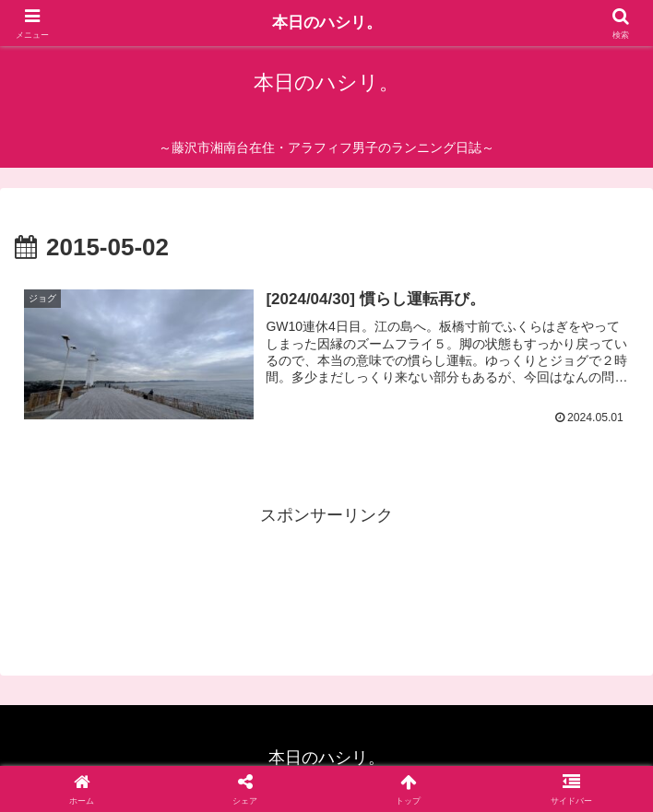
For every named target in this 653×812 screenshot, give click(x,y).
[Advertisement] (326, 577)
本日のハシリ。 (326, 23)
